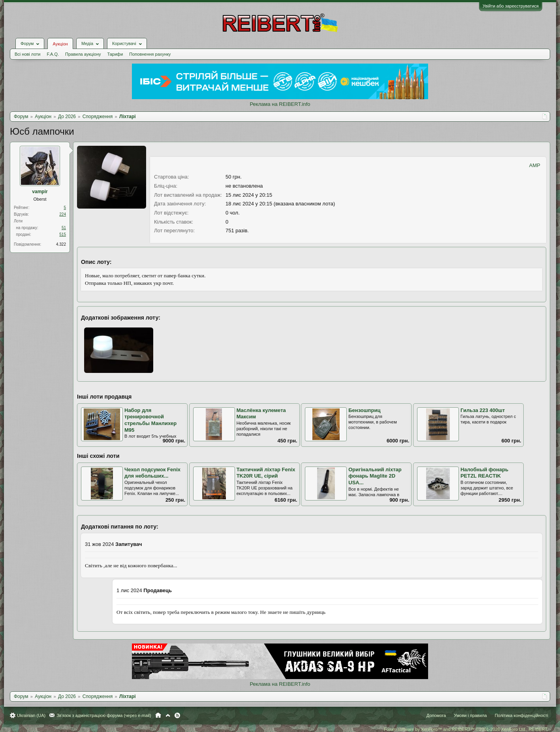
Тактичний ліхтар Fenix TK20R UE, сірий (266, 473)
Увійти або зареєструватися (511, 6)
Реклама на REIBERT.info (280, 104)
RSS (177, 715)
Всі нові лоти (27, 54)
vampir (40, 192)
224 (63, 214)
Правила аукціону (83, 54)
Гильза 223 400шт (483, 410)
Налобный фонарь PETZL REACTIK (484, 473)
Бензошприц (364, 410)
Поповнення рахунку (150, 54)
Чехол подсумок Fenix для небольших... (152, 473)
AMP (535, 165)
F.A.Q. (53, 54)
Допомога (436, 715)
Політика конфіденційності (521, 715)
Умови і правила (470, 715)
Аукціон (60, 44)
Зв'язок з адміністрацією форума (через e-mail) (104, 715)
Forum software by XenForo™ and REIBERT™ (466, 729)
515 (63, 234)
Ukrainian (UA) (31, 715)
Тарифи (115, 54)
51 (64, 228)
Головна (158, 715)
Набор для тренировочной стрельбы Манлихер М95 (150, 420)
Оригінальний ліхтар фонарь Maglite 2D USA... (375, 476)
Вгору (168, 715)
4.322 (61, 244)
